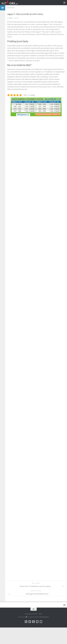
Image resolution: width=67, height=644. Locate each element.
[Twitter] (30, 622)
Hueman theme (44, 617)
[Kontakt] (37, 622)
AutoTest (11, 8)
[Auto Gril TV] (41, 622)
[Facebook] (34, 622)
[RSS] (26, 622)
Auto (11, 18)
